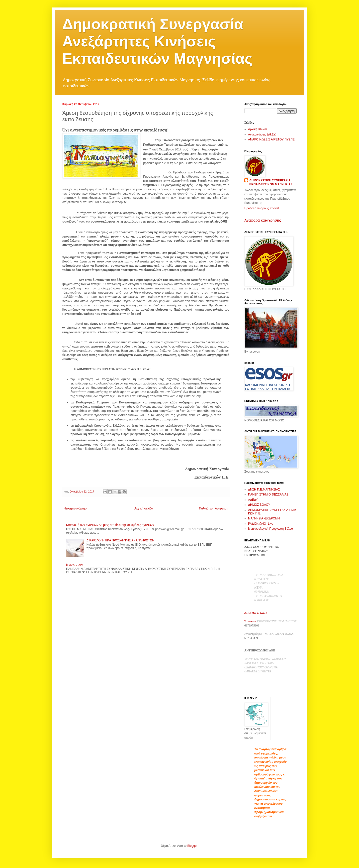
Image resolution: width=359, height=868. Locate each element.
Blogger (192, 846)
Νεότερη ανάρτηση (76, 508)
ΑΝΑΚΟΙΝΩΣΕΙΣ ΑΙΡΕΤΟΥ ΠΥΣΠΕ (271, 139)
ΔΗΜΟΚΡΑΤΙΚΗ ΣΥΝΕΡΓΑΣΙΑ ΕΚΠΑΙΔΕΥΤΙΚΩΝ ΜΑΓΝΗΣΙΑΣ (271, 183)
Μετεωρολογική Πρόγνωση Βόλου (270, 529)
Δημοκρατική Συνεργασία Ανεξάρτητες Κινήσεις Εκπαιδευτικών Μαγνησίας (157, 41)
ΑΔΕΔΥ (253, 500)
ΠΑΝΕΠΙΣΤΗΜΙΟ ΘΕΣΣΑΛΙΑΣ (268, 495)
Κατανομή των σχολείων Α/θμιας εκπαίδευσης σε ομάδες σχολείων (110, 525)
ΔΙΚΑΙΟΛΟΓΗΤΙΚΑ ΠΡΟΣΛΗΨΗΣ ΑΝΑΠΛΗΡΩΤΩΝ (120, 540)
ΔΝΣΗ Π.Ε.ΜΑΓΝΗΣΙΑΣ (264, 490)
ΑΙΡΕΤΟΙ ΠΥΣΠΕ (256, 613)
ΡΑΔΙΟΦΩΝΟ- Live (261, 524)
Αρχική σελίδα (144, 508)
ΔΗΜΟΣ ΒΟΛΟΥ (259, 505)
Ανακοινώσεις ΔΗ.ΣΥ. (262, 134)
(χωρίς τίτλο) (74, 565)
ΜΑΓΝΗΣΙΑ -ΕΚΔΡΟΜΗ (264, 518)
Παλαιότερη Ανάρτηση (214, 508)
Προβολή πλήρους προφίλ (262, 208)
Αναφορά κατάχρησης (263, 220)
